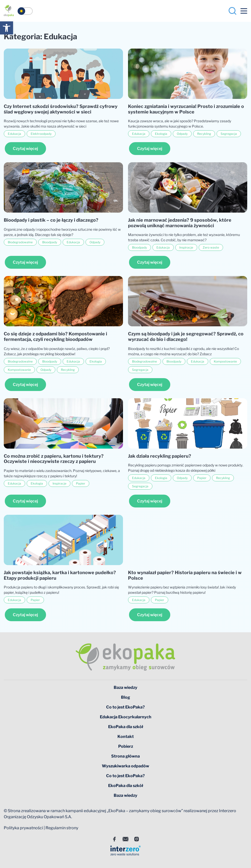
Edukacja (14, 134)
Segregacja (229, 134)
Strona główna (125, 756)
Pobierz (126, 746)
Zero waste (211, 247)
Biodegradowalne (20, 242)
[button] (7, 28)
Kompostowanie (19, 370)
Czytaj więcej (25, 149)
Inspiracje (186, 247)
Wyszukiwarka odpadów (125, 766)
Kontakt (126, 737)
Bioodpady (50, 242)
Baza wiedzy (125, 687)
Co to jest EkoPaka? (125, 707)
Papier (81, 483)
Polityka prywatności (23, 828)
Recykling (204, 134)
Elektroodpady (41, 134)
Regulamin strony (62, 828)
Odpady (182, 134)
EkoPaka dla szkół (126, 727)
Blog (125, 697)
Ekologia (161, 134)
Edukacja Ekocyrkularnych (126, 717)
